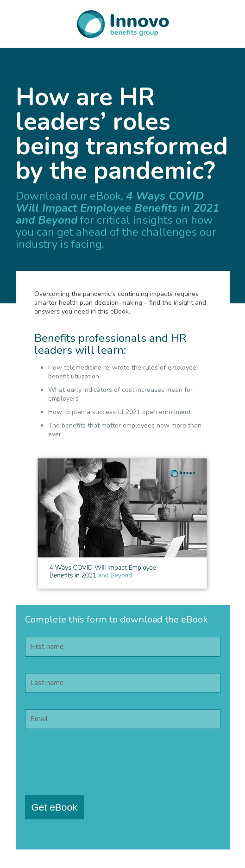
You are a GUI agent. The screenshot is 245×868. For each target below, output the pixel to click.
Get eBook (54, 807)
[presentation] (95, 763)
